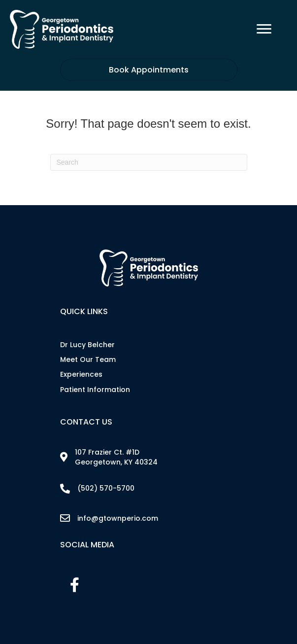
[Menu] (264, 29)
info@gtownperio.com (118, 518)
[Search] (149, 162)
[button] (75, 585)
